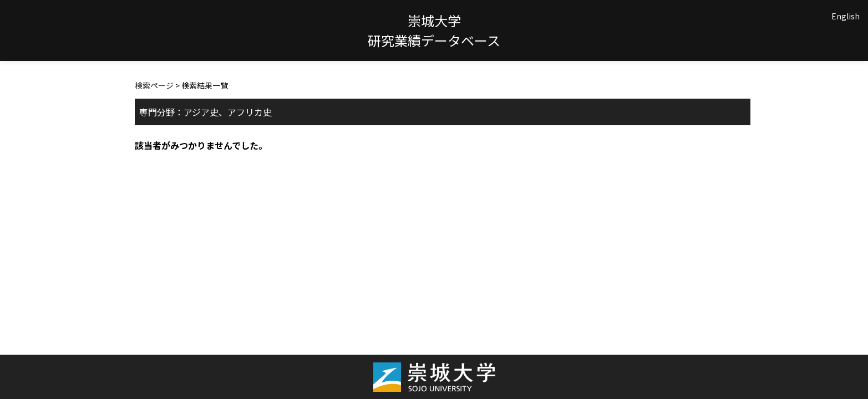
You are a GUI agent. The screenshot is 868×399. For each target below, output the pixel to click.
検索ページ (154, 85)
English (846, 16)
